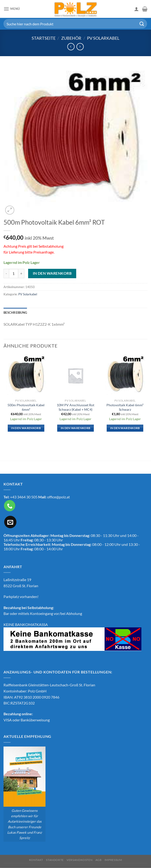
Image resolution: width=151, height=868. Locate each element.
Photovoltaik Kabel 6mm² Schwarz (125, 407)
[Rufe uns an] (10, 506)
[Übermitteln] (142, 24)
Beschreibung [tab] (15, 313)
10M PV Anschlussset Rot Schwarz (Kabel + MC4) (75, 407)
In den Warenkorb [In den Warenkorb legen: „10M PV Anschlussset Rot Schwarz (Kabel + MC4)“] (76, 428)
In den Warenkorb (52, 273)
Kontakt (36, 860)
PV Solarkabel (103, 38)
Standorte (55, 860)
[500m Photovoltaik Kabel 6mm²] (26, 375)
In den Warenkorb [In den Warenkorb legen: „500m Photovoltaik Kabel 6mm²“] (26, 428)
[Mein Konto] (136, 9)
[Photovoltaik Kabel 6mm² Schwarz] (125, 375)
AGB (99, 860)
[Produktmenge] (14, 274)
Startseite (44, 38)
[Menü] (12, 9)
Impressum (113, 860)
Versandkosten (79, 860)
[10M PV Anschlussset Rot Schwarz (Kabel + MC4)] (75, 375)
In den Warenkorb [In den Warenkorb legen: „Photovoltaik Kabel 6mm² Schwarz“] (125, 428)
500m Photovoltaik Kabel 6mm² (26, 407)
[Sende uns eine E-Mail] (10, 522)
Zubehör (71, 38)
